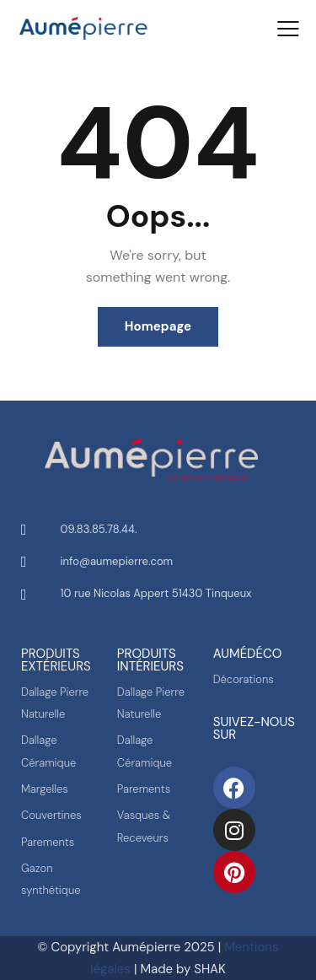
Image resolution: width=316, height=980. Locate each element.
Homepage (158, 326)
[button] (288, 29)
